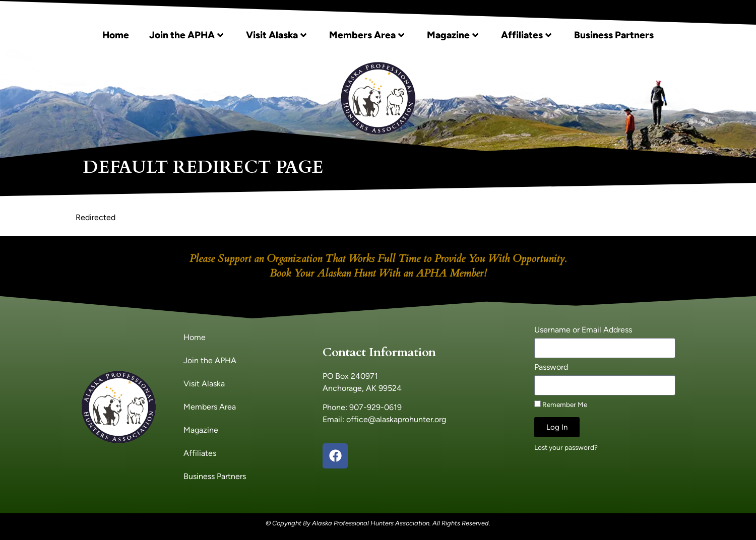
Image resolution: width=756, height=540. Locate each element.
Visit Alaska (276, 35)
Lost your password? (566, 447)
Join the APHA (186, 35)
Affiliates (526, 35)
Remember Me (561, 404)
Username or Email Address (583, 330)
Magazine (453, 35)
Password (551, 367)
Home (116, 35)
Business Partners (614, 35)
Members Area (367, 35)
